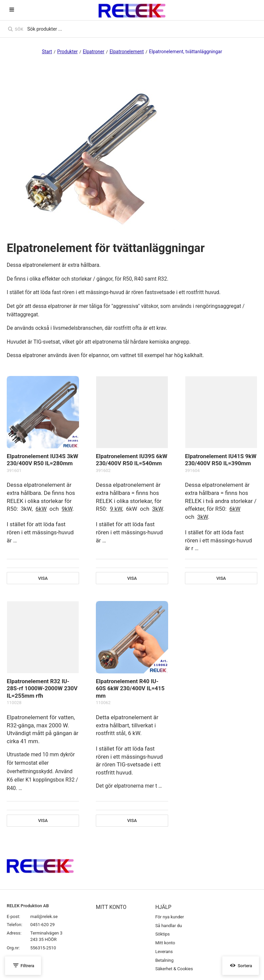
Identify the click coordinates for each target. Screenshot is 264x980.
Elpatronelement (127, 52)
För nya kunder (170, 917)
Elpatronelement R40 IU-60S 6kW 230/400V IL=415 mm (130, 688)
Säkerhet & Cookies (174, 969)
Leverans (164, 952)
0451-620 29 (43, 925)
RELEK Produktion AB (28, 906)
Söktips (163, 934)
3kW (157, 509)
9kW (67, 509)
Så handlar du (169, 926)
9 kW (116, 509)
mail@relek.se (44, 916)
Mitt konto (165, 943)
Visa (43, 578)
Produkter (67, 52)
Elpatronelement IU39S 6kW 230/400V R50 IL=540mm (132, 460)
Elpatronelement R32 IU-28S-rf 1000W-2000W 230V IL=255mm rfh (42, 688)
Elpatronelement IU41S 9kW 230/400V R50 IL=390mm (221, 460)
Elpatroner (93, 52)
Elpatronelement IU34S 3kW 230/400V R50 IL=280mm (43, 460)
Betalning (164, 960)
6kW (41, 509)
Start (47, 52)
